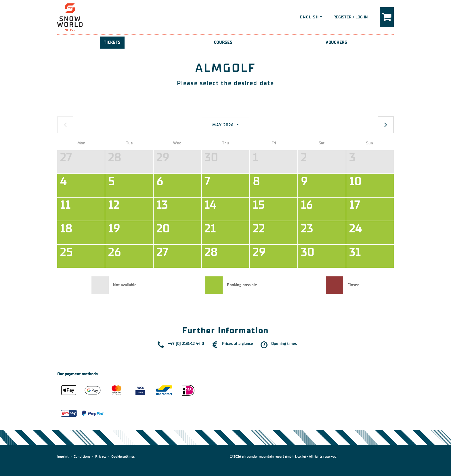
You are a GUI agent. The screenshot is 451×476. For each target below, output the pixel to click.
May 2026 (224, 125)
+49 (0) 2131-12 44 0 (186, 344)
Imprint (63, 456)
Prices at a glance (238, 344)
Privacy (101, 456)
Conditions (82, 456)
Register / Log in (351, 17)
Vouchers (336, 42)
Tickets (112, 42)
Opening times (284, 344)
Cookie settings (123, 456)
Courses (223, 42)
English (309, 17)
